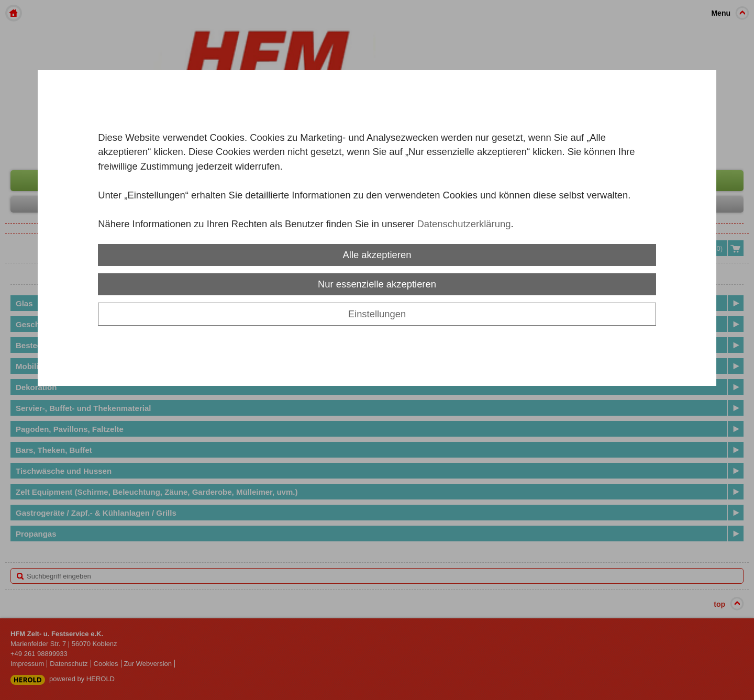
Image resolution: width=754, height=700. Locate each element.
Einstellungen (377, 314)
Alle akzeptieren (377, 255)
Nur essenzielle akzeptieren (377, 284)
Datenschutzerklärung (464, 224)
